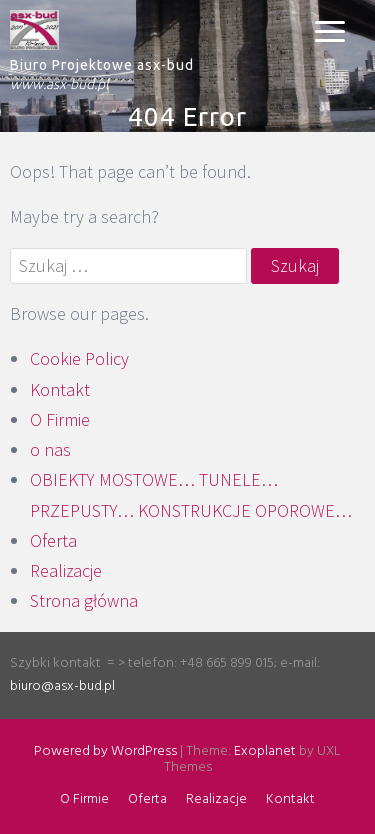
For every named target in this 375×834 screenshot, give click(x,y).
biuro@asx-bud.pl (62, 686)
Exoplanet (265, 751)
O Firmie (60, 419)
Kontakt (60, 389)
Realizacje (66, 570)
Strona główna (84, 600)
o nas (50, 449)
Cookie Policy (79, 358)
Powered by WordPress (105, 751)
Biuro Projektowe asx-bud (102, 65)
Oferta (53, 540)
